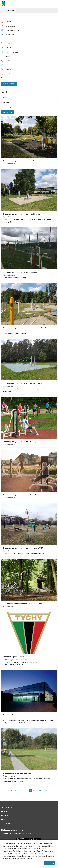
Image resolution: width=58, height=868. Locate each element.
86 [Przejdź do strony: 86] (40, 791)
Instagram (5, 824)
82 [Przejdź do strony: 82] (27, 791)
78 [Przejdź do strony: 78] (15, 791)
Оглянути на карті (9, 84)
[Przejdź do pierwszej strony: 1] (9, 791)
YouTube (5, 820)
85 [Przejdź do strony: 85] (37, 791)
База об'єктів (10, 10)
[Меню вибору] (53, 4)
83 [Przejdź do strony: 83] (31, 791)
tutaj (33, 853)
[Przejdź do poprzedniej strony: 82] (12, 791)
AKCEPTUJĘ (50, 863)
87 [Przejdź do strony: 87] (43, 791)
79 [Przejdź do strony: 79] (18, 791)
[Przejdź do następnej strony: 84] (46, 791)
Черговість (5, 103)
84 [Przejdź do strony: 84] (34, 791)
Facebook (5, 811)
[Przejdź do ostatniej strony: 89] (50, 791)
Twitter (5, 815)
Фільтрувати (7, 112)
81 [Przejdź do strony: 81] (24, 791)
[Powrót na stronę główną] (3, 10)
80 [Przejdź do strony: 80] (21, 791)
